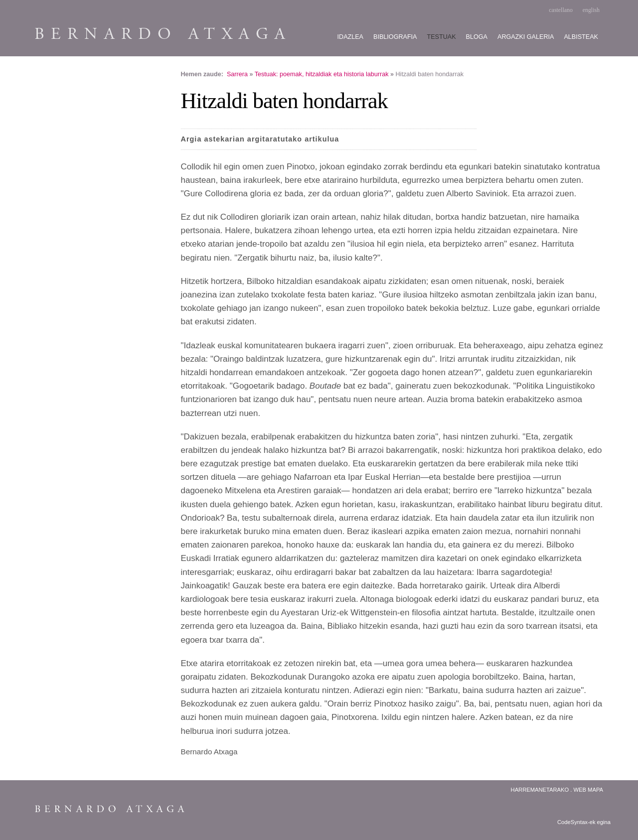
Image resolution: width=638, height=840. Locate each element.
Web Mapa (588, 790)
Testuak (442, 37)
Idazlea (351, 37)
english (591, 10)
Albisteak (581, 37)
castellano (561, 10)
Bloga (477, 37)
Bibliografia (395, 37)
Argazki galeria (526, 37)
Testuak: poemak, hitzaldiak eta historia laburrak (322, 74)
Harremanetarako (540, 790)
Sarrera (237, 74)
